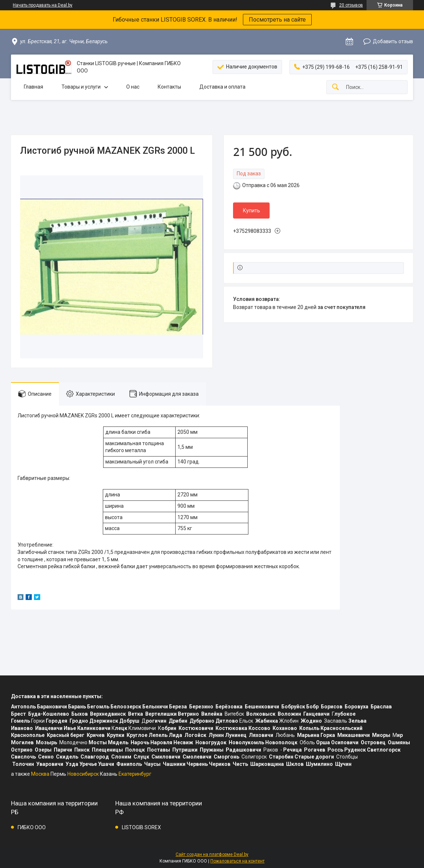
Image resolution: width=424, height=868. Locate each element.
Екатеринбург (135, 774)
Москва (40, 774)
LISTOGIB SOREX (141, 827)
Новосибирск (83, 774)
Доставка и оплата (222, 87)
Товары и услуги (81, 87)
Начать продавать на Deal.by (43, 5)
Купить (252, 211)
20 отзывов (351, 5)
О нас (133, 87)
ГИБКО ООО (32, 827)
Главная (33, 87)
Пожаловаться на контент (237, 861)
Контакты (169, 87)
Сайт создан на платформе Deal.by (212, 854)
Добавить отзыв (393, 41)
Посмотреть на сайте (277, 20)
